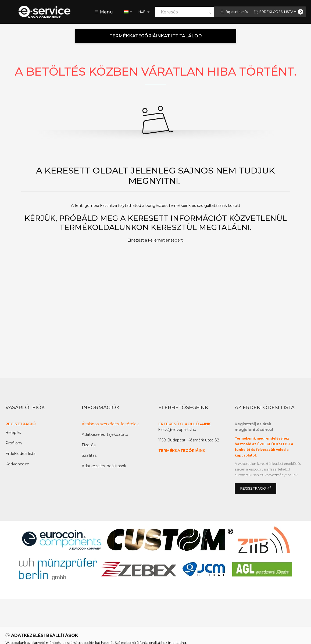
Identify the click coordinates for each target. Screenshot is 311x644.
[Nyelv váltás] (128, 12)
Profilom (14, 443)
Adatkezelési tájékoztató (105, 434)
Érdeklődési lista (20, 454)
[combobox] (185, 12)
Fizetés (89, 445)
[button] (104, 12)
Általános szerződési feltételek (110, 424)
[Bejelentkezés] (234, 12)
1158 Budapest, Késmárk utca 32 (189, 440)
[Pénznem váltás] (144, 12)
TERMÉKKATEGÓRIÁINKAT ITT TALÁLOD (156, 36)
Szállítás (89, 455)
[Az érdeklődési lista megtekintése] (278, 12)
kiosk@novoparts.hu (177, 430)
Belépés (13, 433)
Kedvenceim (17, 464)
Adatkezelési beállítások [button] (104, 466)
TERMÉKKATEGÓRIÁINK (182, 451)
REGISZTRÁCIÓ (21, 424)
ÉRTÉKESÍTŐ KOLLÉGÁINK (185, 424)
